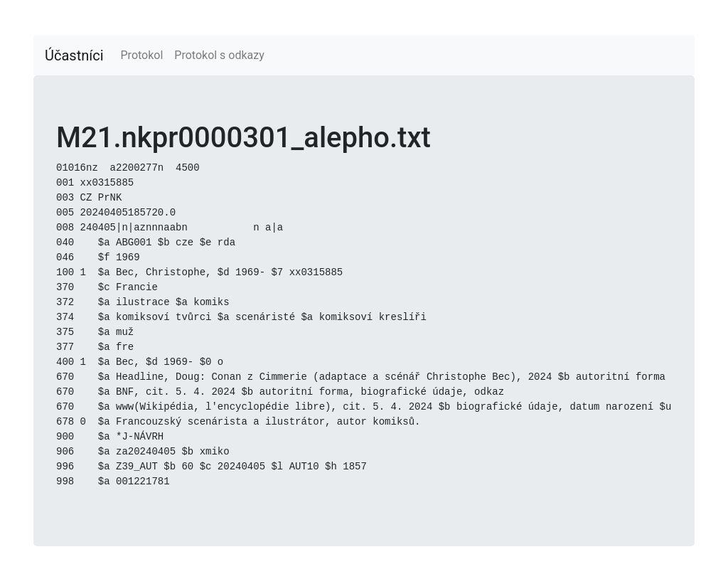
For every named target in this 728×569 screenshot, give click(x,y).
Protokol (142, 55)
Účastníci (74, 55)
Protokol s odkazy (219, 55)
